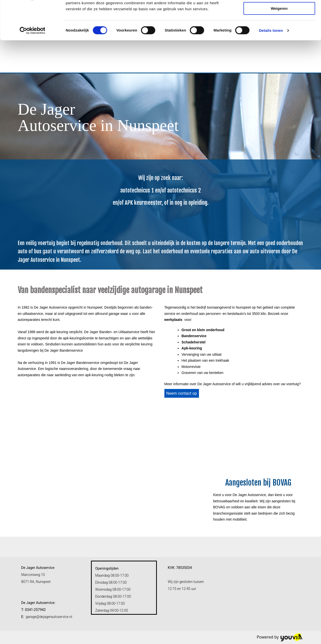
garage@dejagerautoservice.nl (49, 617)
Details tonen (271, 64)
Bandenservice (194, 336)
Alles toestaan (279, 12)
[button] (182, 393)
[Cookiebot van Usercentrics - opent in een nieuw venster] (32, 64)
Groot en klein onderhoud (203, 330)
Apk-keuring (192, 348)
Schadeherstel (193, 342)
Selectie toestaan (279, 27)
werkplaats (173, 320)
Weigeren (279, 42)
